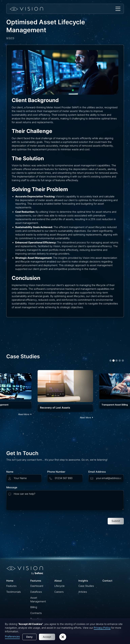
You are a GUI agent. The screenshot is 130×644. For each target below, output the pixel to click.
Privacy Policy (102, 628)
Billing (34, 607)
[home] (26, 9)
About (58, 581)
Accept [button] (47, 637)
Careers (59, 592)
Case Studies (86, 586)
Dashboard (37, 586)
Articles (83, 592)
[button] (118, 9)
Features (11, 586)
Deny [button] (29, 637)
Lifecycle (59, 586)
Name (10, 472)
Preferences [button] (12, 637)
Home (10, 581)
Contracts (36, 613)
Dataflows (36, 592)
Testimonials (14, 592)
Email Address (97, 472)
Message (12, 487)
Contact (107, 581)
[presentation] (32, 520)
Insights (83, 581)
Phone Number (56, 472)
